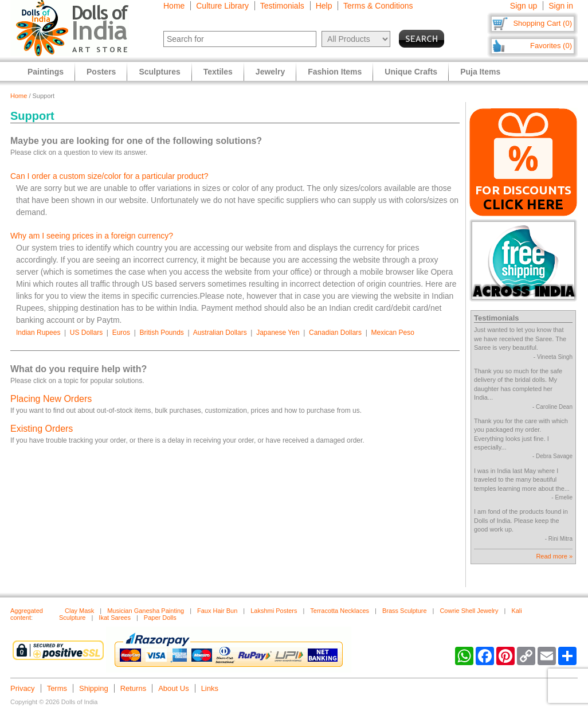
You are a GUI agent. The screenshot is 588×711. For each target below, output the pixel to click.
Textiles (218, 72)
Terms (57, 688)
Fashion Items (335, 72)
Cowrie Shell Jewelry (469, 611)
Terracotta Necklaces (340, 611)
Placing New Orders (51, 399)
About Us (173, 688)
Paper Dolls (160, 618)
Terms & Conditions (378, 6)
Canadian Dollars (335, 333)
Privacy (23, 688)
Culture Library (222, 6)
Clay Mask (79, 611)
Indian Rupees (38, 333)
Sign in (561, 6)
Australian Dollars (220, 333)
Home (174, 6)
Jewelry (270, 72)
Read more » (554, 556)
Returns (134, 688)
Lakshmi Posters (274, 611)
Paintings (46, 72)
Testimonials (282, 6)
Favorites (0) (551, 46)
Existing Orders (42, 429)
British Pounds (161, 333)
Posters (101, 72)
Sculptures (159, 72)
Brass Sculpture (405, 611)
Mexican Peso (393, 333)
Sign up (524, 6)
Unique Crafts (411, 72)
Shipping (94, 688)
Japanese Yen (278, 333)
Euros (121, 333)
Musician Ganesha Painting (146, 611)
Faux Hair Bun (217, 611)
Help (324, 6)
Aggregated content (27, 614)
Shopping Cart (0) (542, 23)
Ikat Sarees (115, 618)
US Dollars (86, 333)
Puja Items (480, 72)
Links (210, 688)
